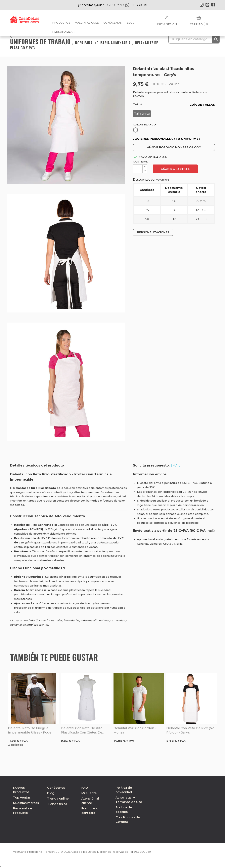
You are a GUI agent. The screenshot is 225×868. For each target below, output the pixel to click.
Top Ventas (22, 797)
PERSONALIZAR (63, 32)
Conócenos (113, 23)
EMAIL (175, 466)
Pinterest (207, 5)
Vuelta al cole (87, 23)
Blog (51, 793)
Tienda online (58, 798)
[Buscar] (194, 39)
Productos (61, 23)
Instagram (201, 5)
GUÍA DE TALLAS (202, 105)
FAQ (85, 788)
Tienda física (57, 804)
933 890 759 (143, 852)
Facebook (213, 5)
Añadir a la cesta (175, 169)
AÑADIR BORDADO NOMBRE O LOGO (174, 147)
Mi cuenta (89, 793)
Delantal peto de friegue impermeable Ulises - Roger (30, 730)
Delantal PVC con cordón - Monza (135, 730)
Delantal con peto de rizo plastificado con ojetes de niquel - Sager (82, 730)
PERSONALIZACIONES (153, 232)
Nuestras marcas (26, 803)
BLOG (131, 23)
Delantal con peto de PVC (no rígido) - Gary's (190, 730)
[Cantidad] (138, 169)
